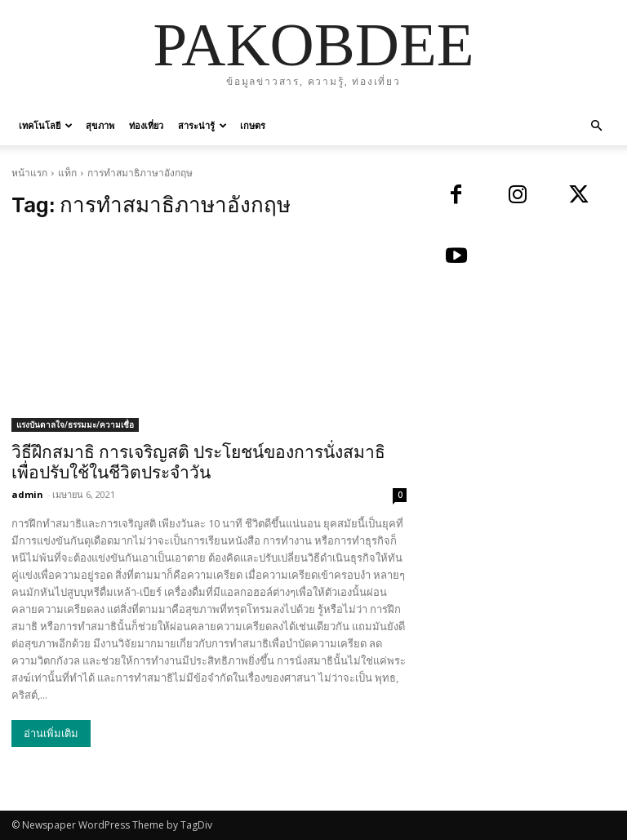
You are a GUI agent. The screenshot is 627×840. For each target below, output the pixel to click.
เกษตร (253, 125)
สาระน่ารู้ (202, 125)
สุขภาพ (100, 125)
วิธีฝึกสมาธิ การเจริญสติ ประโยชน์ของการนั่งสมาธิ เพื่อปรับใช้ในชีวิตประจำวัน (198, 462)
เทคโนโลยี (46, 125)
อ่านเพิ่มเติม (51, 733)
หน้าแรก (29, 173)
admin (27, 494)
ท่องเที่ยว (146, 125)
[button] (596, 126)
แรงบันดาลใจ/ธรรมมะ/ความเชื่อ (75, 424)
